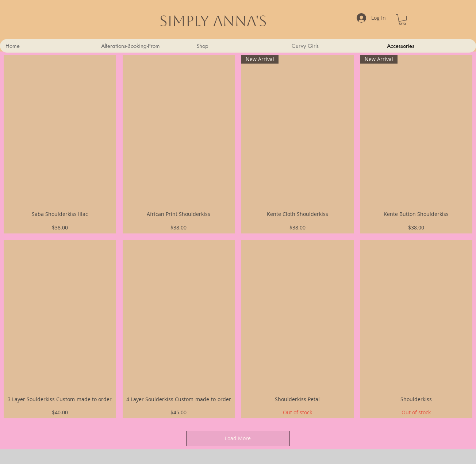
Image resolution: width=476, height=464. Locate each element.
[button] (333, 46)
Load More (238, 438)
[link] (402, 20)
